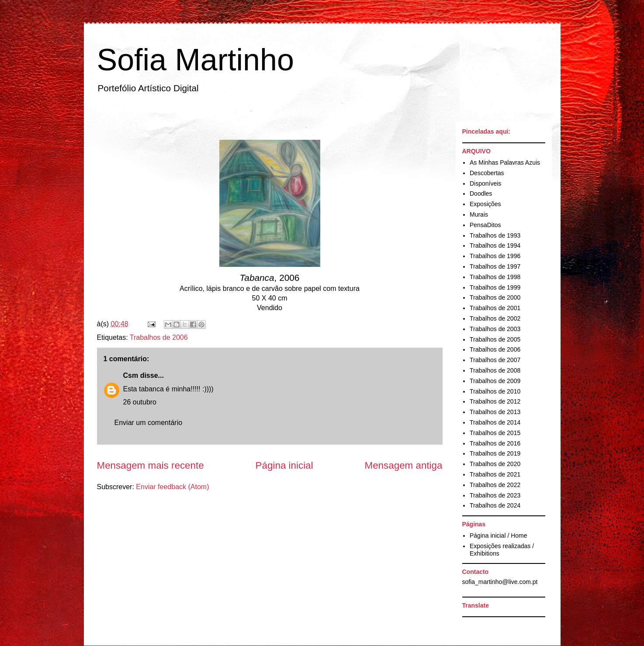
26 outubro (140, 402)
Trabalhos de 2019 (495, 453)
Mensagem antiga (404, 465)
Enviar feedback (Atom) (172, 487)
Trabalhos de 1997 (495, 266)
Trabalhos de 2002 (495, 318)
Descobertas (487, 173)
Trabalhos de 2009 (495, 381)
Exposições (485, 204)
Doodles (481, 193)
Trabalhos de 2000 (495, 297)
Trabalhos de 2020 (495, 464)
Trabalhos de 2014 (495, 422)
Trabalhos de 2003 (495, 329)
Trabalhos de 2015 (495, 433)
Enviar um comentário (149, 423)
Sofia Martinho (196, 60)
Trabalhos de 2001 (495, 308)
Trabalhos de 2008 (495, 370)
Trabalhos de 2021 (495, 474)
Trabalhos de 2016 (495, 443)
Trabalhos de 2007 (495, 360)
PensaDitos (485, 225)
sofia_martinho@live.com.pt (500, 582)
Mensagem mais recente (151, 465)
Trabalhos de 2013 (495, 412)
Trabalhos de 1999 (495, 287)
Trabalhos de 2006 (159, 337)
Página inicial (284, 465)
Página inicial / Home (499, 535)
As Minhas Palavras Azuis (505, 162)
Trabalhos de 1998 (495, 277)
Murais (479, 214)
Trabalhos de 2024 (495, 505)
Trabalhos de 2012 (495, 401)
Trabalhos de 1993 (495, 235)
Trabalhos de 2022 (495, 485)
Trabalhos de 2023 (495, 495)
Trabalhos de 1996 (495, 256)
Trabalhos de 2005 (495, 339)
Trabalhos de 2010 (495, 391)
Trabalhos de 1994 (495, 245)
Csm (131, 375)
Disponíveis (485, 183)
